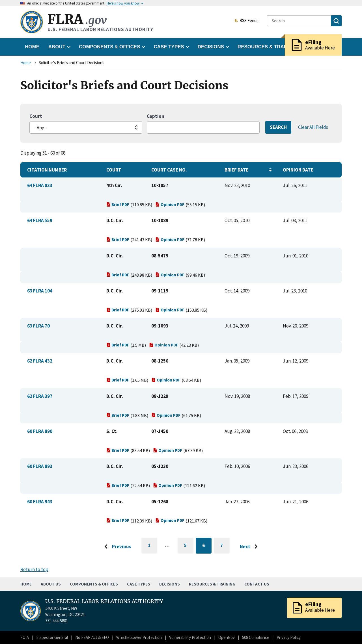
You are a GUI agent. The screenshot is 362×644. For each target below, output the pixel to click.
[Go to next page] (250, 547)
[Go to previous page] (116, 547)
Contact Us (257, 584)
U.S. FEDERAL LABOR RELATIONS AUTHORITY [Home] (104, 601)
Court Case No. (169, 170)
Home (32, 47)
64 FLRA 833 (40, 185)
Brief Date (237, 170)
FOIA (25, 637)
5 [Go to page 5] (189, 546)
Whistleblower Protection (139, 637)
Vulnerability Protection (190, 637)
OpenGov (227, 637)
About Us (51, 584)
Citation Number (47, 170)
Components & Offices (94, 584)
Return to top (34, 569)
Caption (156, 116)
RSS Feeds (246, 21)
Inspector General (52, 637)
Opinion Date (298, 170)
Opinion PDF (170, 204)
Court (36, 116)
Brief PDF (118, 204)
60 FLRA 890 (40, 431)
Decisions (170, 584)
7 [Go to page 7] (225, 546)
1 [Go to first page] (153, 548)
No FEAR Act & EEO (92, 637)
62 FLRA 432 (40, 361)
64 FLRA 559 (40, 220)
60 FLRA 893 (40, 466)
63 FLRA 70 (38, 326)
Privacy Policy (289, 637)
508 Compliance (256, 637)
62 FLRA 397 (40, 396)
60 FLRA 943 (40, 502)
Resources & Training (212, 584)
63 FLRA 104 (40, 291)
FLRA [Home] (77, 19)
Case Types (139, 584)
